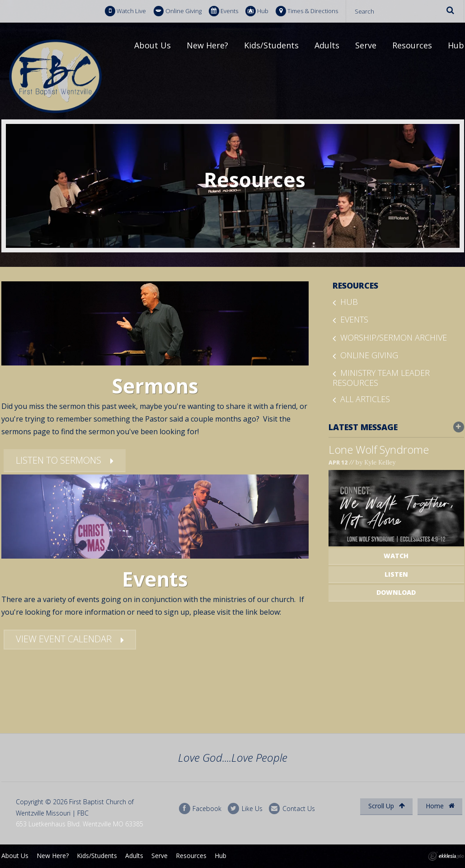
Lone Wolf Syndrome (379, 449)
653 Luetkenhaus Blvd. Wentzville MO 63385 (80, 824)
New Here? (207, 45)
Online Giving (178, 11)
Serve (366, 45)
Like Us (245, 809)
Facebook (200, 809)
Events (223, 11)
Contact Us (292, 809)
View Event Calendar (64, 639)
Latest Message (396, 427)
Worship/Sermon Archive (394, 337)
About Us (153, 45)
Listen (396, 574)
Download (396, 592)
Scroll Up (387, 806)
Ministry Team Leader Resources (381, 377)
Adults (327, 45)
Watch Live (125, 11)
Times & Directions (307, 11)
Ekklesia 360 (446, 856)
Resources (412, 45)
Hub (257, 11)
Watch (396, 556)
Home (440, 806)
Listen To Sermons (59, 460)
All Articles (365, 399)
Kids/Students (271, 45)
